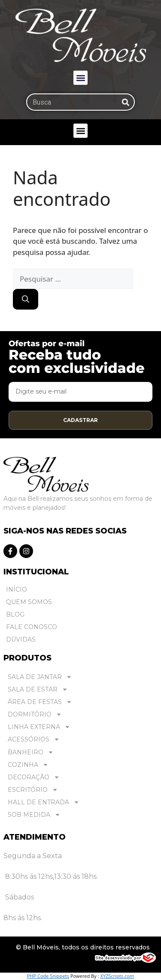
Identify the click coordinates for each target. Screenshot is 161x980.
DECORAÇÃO (34, 777)
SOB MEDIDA (34, 815)
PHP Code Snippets (48, 976)
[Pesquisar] (125, 102)
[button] (80, 78)
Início (17, 589)
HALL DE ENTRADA (44, 802)
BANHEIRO (31, 752)
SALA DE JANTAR (40, 677)
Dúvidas (21, 639)
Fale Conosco (32, 627)
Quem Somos (29, 602)
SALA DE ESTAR (38, 690)
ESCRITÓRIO (33, 790)
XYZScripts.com (117, 976)
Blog (15, 614)
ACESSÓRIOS (34, 740)
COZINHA (28, 765)
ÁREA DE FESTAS (40, 702)
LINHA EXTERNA (39, 727)
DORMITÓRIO (35, 715)
